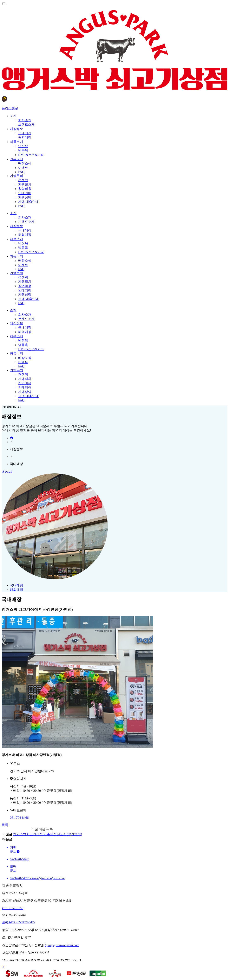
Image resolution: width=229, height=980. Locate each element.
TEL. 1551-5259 (12, 908)
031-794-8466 (19, 818)
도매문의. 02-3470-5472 (18, 922)
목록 (5, 825)
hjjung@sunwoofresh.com (62, 945)
